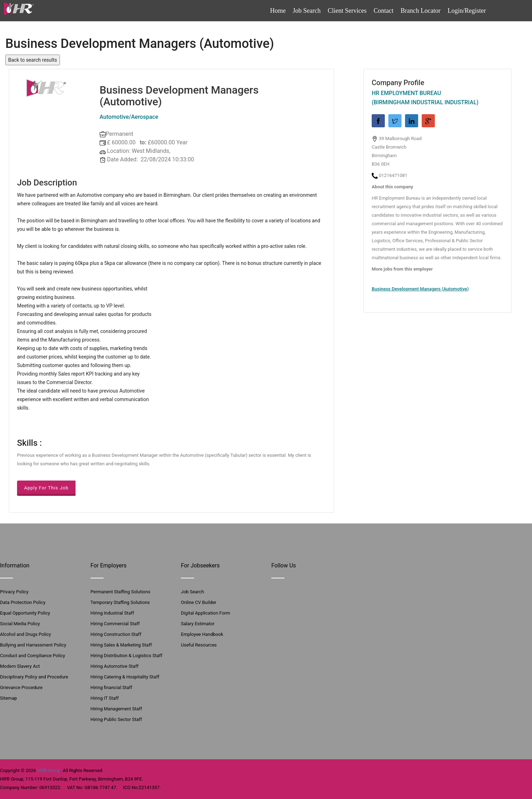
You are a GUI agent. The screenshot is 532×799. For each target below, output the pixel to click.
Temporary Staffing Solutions (120, 602)
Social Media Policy (20, 624)
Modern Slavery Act (20, 666)
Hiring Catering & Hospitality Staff (125, 677)
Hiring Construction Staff (116, 634)
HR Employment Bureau (406, 93)
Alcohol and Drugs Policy (26, 634)
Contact (384, 11)
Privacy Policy (14, 592)
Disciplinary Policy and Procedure (34, 677)
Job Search (307, 11)
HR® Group (49, 770)
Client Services (347, 11)
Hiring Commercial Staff (115, 624)
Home (278, 11)
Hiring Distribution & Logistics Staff (126, 656)
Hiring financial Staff (111, 687)
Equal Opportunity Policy (25, 613)
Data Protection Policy (23, 602)
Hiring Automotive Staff (114, 666)
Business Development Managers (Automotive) (420, 289)
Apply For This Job (46, 488)
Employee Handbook (202, 634)
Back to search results (33, 60)
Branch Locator (421, 11)
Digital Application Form (206, 613)
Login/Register (467, 11)
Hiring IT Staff (105, 698)
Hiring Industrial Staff (112, 613)
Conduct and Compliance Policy (33, 656)
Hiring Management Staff (116, 709)
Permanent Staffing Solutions (120, 592)
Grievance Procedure (21, 687)
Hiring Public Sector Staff (116, 719)
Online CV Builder (199, 602)
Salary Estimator (198, 624)
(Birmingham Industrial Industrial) (425, 102)
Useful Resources (199, 645)
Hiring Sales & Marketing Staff (121, 645)
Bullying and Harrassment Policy (33, 645)
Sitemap (9, 698)
